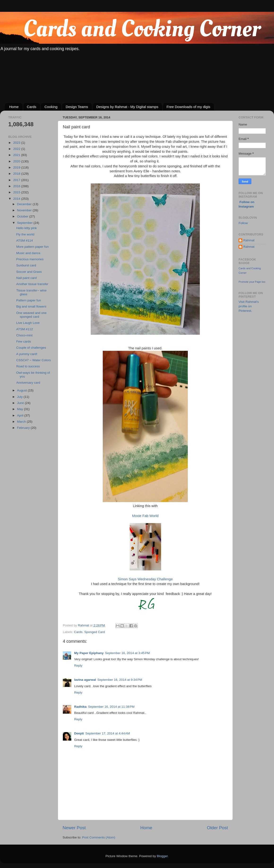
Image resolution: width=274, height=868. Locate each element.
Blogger (162, 856)
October (23, 216)
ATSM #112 (25, 329)
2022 (17, 149)
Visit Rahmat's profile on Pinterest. (249, 306)
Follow (243, 223)
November (25, 210)
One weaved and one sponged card (31, 315)
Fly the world (25, 234)
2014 (17, 199)
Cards (32, 107)
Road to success (28, 366)
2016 (17, 186)
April (21, 415)
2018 (17, 174)
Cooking (51, 107)
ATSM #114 (25, 241)
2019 (17, 167)
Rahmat (249, 240)
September (25, 223)
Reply (78, 666)
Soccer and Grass (29, 272)
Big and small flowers (31, 306)
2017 (17, 180)
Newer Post (74, 828)
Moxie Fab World (145, 516)
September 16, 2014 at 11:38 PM (111, 707)
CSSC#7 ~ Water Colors (34, 360)
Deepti (79, 733)
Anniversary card (28, 383)
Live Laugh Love (28, 323)
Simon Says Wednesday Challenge (145, 579)
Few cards (24, 341)
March (22, 422)
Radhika (80, 707)
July (20, 397)
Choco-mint (24, 335)
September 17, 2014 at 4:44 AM (108, 733)
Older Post (217, 828)
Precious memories (30, 259)
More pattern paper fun (32, 247)
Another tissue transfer (32, 284)
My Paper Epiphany (89, 653)
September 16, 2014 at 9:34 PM (120, 680)
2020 (17, 161)
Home (14, 107)
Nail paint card (26, 278)
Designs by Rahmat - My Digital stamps (127, 107)
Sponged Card (95, 632)
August (22, 390)
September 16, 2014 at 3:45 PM (128, 653)
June (21, 403)
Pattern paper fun (29, 300)
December (25, 204)
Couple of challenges (31, 348)
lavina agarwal (85, 680)
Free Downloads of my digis (188, 107)
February (24, 428)
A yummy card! (27, 354)
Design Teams (77, 107)
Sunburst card (26, 265)
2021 (17, 155)
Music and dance (28, 253)
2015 (17, 192)
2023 (17, 143)
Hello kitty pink (27, 228)
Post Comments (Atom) (99, 837)
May (20, 409)
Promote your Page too (252, 282)
